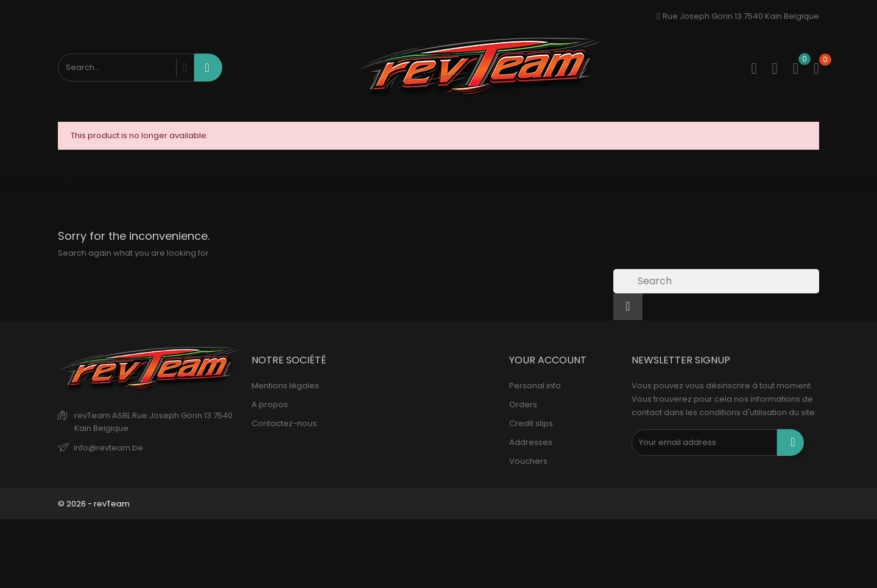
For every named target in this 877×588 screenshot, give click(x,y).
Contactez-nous (284, 423)
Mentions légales (285, 386)
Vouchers (528, 461)
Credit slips (531, 423)
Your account (548, 360)
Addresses (531, 442)
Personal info (535, 386)
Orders (523, 404)
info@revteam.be (108, 448)
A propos (270, 404)
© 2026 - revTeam (94, 504)
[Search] (716, 281)
